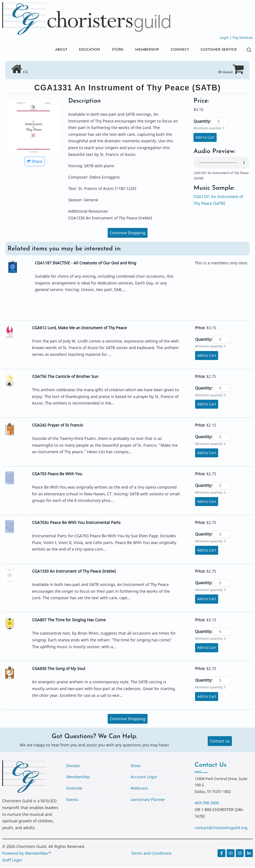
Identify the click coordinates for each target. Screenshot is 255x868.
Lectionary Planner (148, 800)
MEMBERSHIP (139, 50)
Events (72, 800)
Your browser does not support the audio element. (222, 163)
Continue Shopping (128, 234)
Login (224, 38)
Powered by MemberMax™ (27, 854)
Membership (78, 778)
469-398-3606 (207, 804)
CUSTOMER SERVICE (217, 50)
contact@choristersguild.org (221, 828)
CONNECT (174, 50)
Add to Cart (205, 138)
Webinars (139, 789)
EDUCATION (77, 50)
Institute (74, 789)
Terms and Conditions (151, 854)
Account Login (144, 778)
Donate (73, 766)
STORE (108, 50)
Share (35, 162)
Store (135, 766)
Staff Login (12, 861)
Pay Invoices (243, 38)
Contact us (220, 742)
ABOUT (47, 50)
